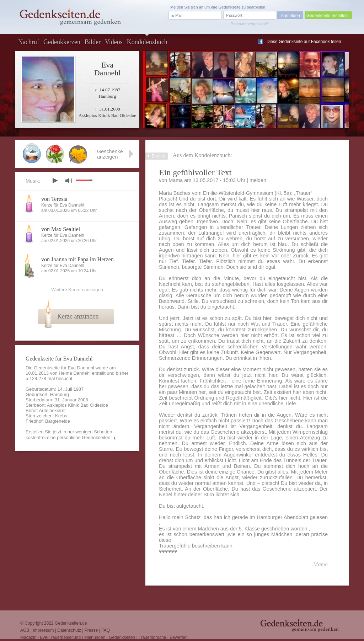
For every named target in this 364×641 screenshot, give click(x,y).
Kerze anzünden (78, 316)
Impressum (43, 630)
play (55, 181)
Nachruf (29, 42)
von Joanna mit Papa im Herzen (77, 259)
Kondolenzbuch (147, 42)
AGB (25, 630)
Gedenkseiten (122, 637)
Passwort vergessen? (249, 24)
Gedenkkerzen (62, 42)
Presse (91, 630)
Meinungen (95, 637)
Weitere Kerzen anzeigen (77, 290)
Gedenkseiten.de (71, 623)
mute (69, 180)
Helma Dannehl (75, 373)
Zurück (158, 156)
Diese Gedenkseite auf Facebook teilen (304, 42)
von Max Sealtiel (61, 229)
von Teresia (54, 199)
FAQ (106, 630)
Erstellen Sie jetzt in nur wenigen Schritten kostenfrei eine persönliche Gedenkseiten (69, 435)
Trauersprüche (152, 637)
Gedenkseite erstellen (327, 16)
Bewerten (179, 637)
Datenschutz (69, 630)
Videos (114, 42)
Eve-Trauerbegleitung (60, 637)
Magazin (28, 637)
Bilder (93, 42)
